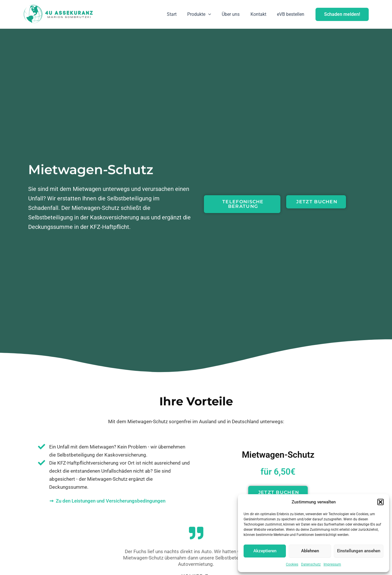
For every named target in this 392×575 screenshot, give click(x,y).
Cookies (292, 564)
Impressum (332, 564)
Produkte (205, 14)
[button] (380, 502)
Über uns (235, 14)
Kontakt (261, 14)
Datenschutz (311, 564)
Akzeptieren (265, 551)
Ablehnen (310, 551)
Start (179, 14)
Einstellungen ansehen (359, 551)
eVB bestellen (291, 14)
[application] (214, 14)
